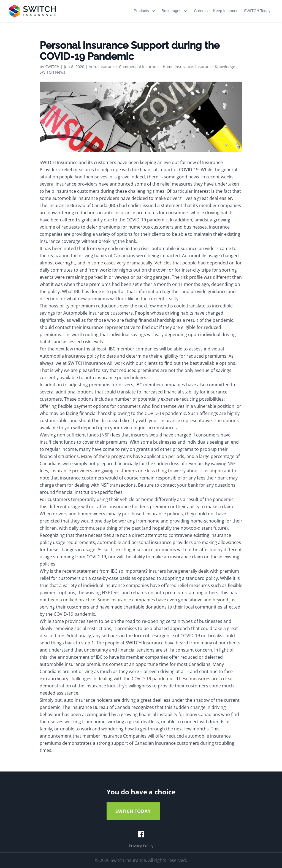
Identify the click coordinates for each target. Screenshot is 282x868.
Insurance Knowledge (215, 67)
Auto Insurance (103, 67)
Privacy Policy (141, 846)
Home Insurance (178, 67)
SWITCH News (52, 72)
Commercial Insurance (140, 67)
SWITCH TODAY (133, 811)
